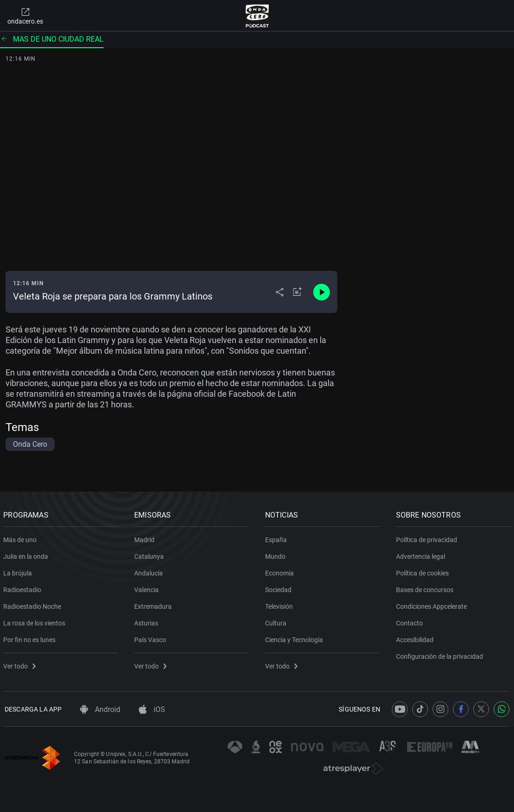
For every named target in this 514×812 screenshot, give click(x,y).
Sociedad (280, 588)
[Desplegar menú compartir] (280, 292)
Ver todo (21, 664)
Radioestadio (24, 588)
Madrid (146, 538)
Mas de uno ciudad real (52, 39)
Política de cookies (423, 571)
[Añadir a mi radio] (297, 292)
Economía (281, 571)
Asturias (148, 621)
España (277, 538)
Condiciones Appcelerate (432, 605)
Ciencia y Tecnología (295, 638)
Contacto (410, 621)
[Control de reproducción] (322, 292)
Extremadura (154, 605)
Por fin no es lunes (31, 638)
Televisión (280, 605)
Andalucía (150, 571)
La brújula (19, 571)
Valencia (148, 588)
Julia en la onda (27, 555)
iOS (152, 709)
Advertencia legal (421, 555)
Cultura (277, 621)
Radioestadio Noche (34, 605)
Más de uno (21, 538)
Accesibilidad (416, 638)
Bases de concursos (426, 588)
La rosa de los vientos (36, 621)
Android (100, 709)
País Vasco (152, 638)
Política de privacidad (427, 538)
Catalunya (150, 555)
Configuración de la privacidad (440, 655)
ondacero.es (25, 16)
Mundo (277, 555)
